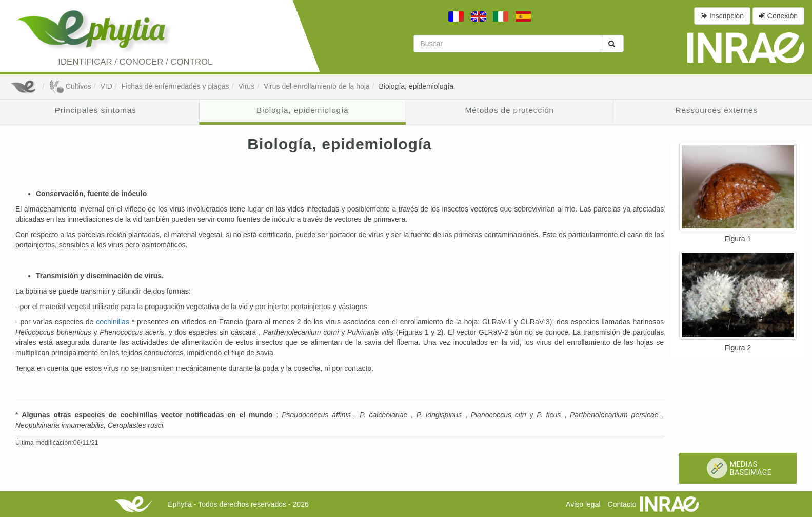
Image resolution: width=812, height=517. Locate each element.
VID (106, 86)
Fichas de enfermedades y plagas (175, 86)
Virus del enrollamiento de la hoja (317, 86)
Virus (246, 86)
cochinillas (114, 322)
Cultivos (70, 86)
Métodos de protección (510, 110)
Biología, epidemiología (416, 86)
